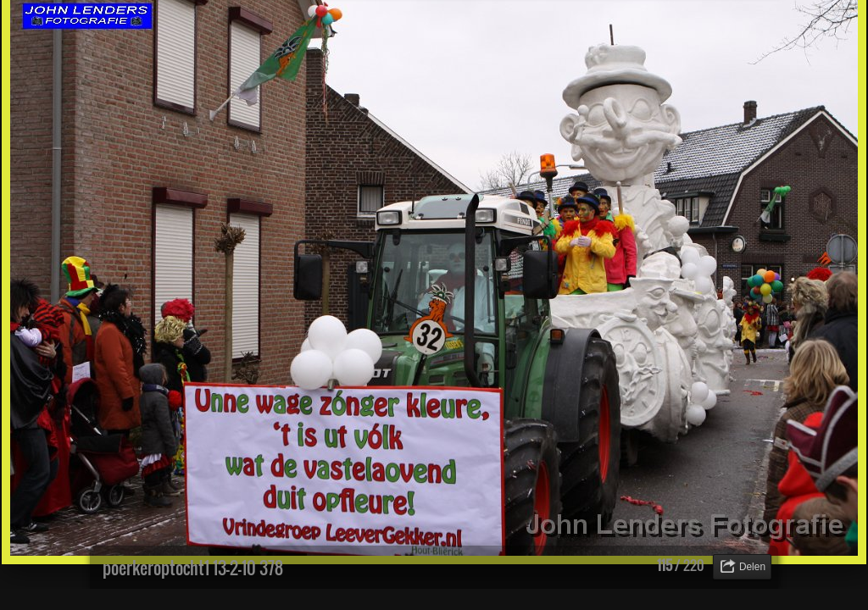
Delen (752, 567)
